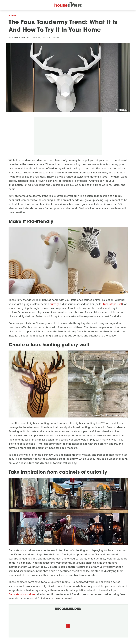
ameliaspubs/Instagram (117, 542)
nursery (54, 304)
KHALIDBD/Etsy (122, 110)
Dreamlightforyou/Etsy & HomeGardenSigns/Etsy (106, 415)
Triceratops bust (112, 304)
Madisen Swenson (20, 37)
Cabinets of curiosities (22, 594)
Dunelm (123, 292)
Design (12, 15)
